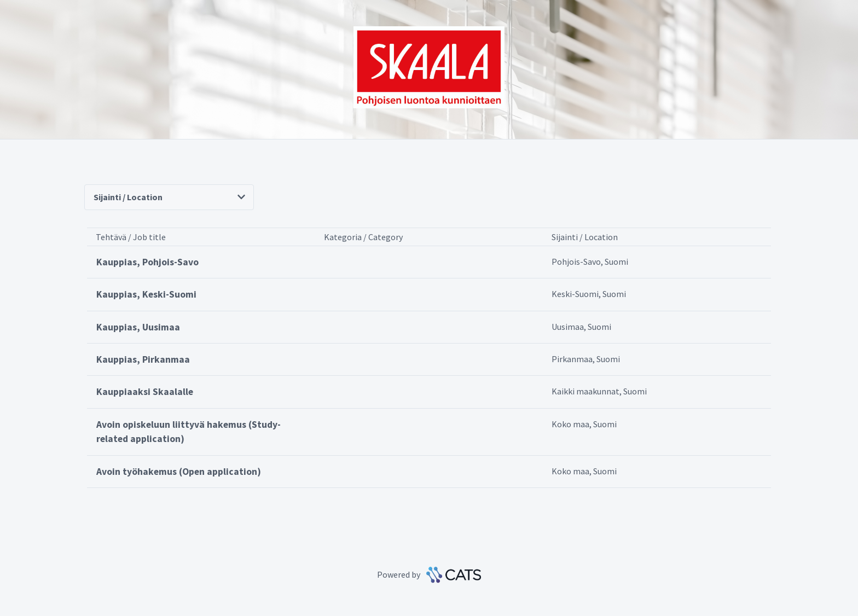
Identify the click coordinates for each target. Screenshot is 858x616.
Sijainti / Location (169, 197)
